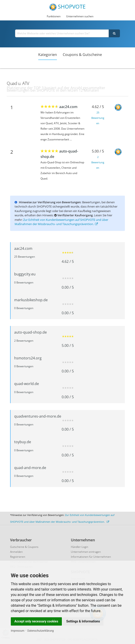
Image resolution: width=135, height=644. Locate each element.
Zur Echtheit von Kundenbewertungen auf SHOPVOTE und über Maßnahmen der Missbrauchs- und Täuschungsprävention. (61, 222)
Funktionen (54, 16)
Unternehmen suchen (80, 16)
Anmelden (16, 552)
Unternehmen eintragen (86, 552)
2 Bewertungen (98, 162)
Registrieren (18, 557)
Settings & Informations (83, 621)
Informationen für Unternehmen (91, 557)
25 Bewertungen (98, 118)
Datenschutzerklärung (41, 631)
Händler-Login (80, 547)
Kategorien (48, 55)
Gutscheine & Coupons (24, 547)
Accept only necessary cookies (36, 621)
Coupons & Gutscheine (82, 55)
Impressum (18, 631)
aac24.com (68, 107)
